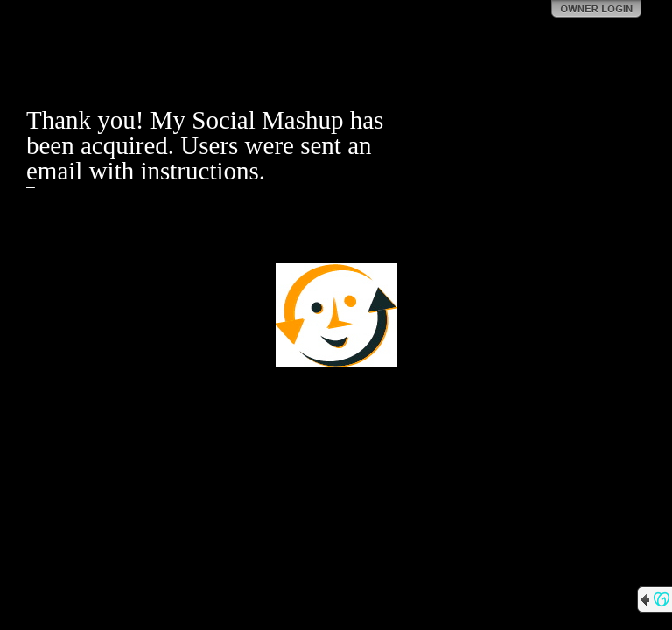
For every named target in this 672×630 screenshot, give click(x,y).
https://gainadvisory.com (31, 186)
